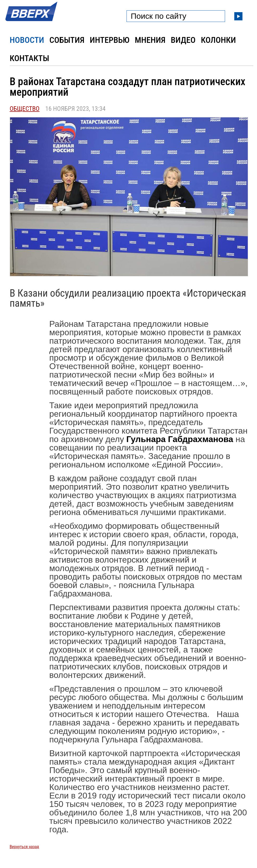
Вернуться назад (24, 847)
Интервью (110, 40)
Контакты (30, 58)
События (67, 40)
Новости (27, 40)
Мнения (150, 40)
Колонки (218, 40)
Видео (183, 40)
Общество (25, 109)
